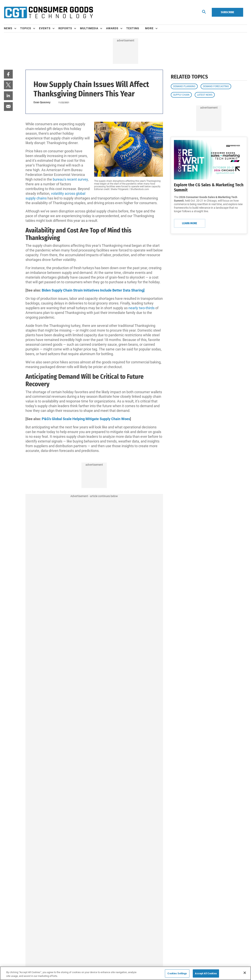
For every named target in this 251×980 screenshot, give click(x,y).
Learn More (190, 223)
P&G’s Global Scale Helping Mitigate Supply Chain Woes (86, 419)
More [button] (149, 28)
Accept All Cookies (206, 973)
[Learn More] (209, 160)
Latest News (205, 95)
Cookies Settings (177, 973)
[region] (125, 973)
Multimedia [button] (89, 28)
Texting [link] (133, 28)
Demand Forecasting (216, 86)
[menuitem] (12, 28)
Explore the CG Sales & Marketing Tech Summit (209, 187)
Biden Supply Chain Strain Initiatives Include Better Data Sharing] (93, 290)
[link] (8, 74)
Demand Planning (184, 86)
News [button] (8, 28)
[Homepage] (48, 12)
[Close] (245, 973)
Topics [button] (26, 28)
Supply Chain (181, 95)
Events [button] (45, 28)
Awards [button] (112, 28)
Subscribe (227, 12)
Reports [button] (65, 28)
